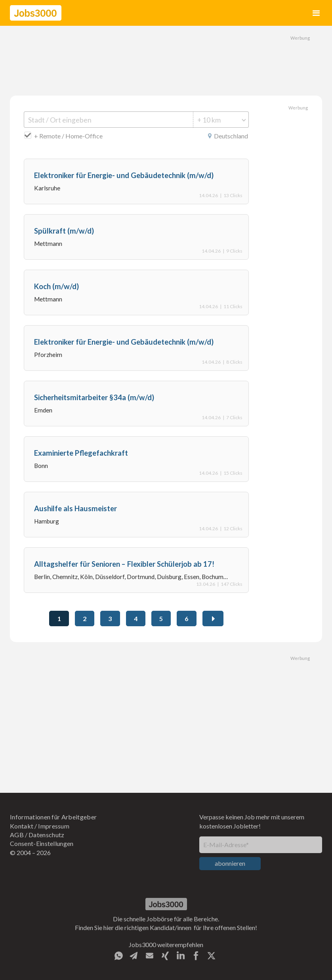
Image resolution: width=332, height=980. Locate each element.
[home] (36, 13)
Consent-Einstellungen (42, 843)
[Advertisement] (166, 59)
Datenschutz (47, 835)
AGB (17, 835)
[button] (316, 13)
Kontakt (22, 826)
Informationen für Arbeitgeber (53, 817)
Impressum (54, 826)
